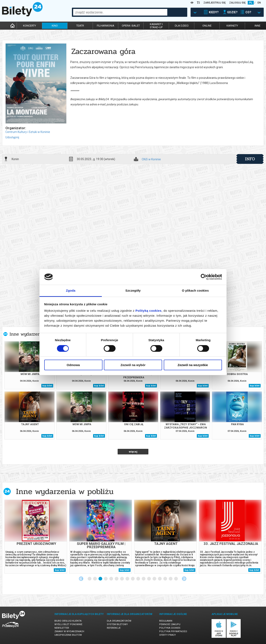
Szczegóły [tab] (133, 290)
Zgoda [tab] (71, 290)
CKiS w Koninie (151, 159)
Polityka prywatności (173, 631)
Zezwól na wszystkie (193, 365)
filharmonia (106, 26)
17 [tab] (176, 579)
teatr (80, 26)
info (250, 159)
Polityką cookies (149, 311)
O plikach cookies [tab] (195, 290)
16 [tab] (171, 579)
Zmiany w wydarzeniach (69, 631)
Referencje (114, 628)
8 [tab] (128, 579)
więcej (133, 452)
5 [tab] (111, 579)
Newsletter (62, 628)
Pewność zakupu (170, 624)
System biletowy (117, 624)
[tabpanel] (36, 537)
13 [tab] (155, 579)
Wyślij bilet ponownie (68, 624)
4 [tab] (106, 579)
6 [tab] (117, 579)
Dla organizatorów (119, 621)
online (207, 26)
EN (259, 3)
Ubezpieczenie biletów (68, 635)
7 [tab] (122, 579)
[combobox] (120, 12)
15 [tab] (165, 579)
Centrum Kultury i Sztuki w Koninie (28, 132)
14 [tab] (160, 579)
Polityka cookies (170, 628)
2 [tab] (95, 579)
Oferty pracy (167, 635)
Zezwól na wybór (133, 365)
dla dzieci (182, 26)
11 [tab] (144, 579)
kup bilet (47, 386)
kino (55, 26)
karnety (232, 26)
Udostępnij (12, 137)
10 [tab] (138, 579)
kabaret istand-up (156, 26)
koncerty (30, 26)
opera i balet (131, 26)
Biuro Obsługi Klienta (68, 621)
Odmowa (73, 365)
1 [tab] (90, 579)
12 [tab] (149, 579)
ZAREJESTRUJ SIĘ (215, 3)
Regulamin (166, 621)
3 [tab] (101, 579)
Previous (81, 579)
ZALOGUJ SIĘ (237, 3)
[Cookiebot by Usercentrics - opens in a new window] (204, 277)
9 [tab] (133, 579)
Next (184, 579)
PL (251, 3)
